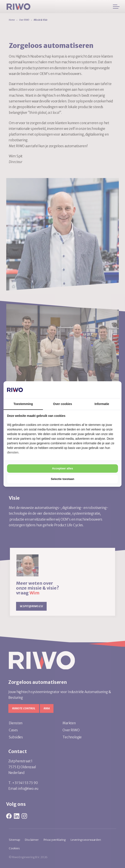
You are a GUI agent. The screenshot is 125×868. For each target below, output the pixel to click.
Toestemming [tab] (23, 404)
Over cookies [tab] (62, 404)
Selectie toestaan (62, 479)
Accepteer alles (62, 468)
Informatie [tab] (102, 404)
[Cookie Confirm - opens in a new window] (101, 390)
